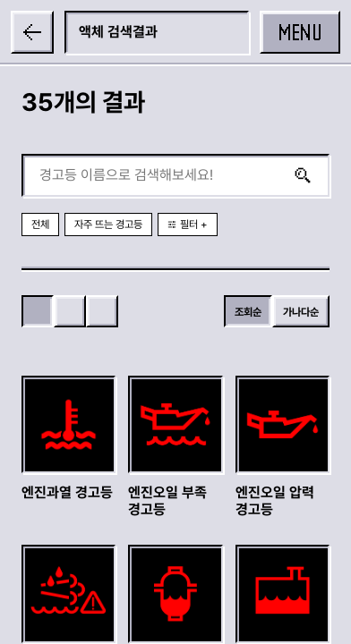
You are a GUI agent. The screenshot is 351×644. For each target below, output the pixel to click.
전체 (40, 225)
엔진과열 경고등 (67, 492)
